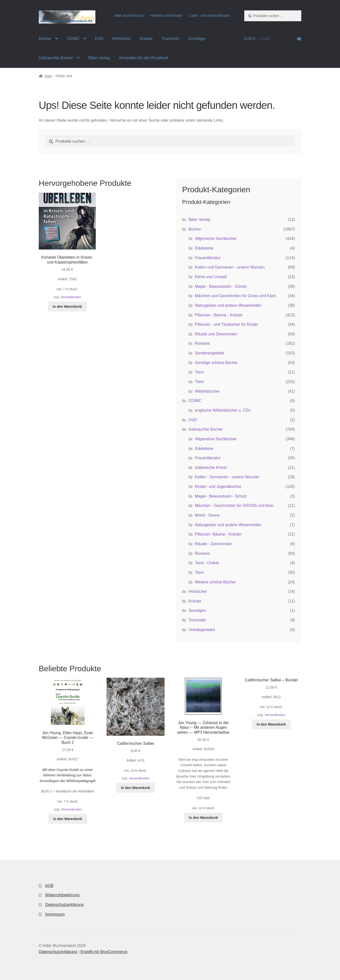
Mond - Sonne (207, 515)
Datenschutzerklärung (64, 905)
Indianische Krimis (211, 468)
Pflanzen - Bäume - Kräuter (219, 315)
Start (48, 76)
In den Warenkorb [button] (67, 307)
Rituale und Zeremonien (216, 334)
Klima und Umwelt (211, 277)
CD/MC (73, 39)
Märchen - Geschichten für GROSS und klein (234, 506)
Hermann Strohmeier (166, 16)
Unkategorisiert (202, 630)
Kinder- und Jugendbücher (218, 487)
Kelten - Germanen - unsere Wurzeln (227, 477)
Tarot (199, 372)
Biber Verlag (99, 58)
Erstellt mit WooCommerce (104, 952)
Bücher (45, 39)
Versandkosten (71, 297)
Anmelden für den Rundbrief (144, 58)
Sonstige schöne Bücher (216, 363)
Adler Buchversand (129, 16)
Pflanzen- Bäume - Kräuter (218, 534)
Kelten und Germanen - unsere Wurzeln (230, 267)
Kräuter (146, 39)
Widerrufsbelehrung (62, 895)
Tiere (199, 382)
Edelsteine (204, 248)
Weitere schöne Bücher (215, 582)
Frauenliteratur (208, 258)
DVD (99, 39)
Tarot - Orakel (207, 563)
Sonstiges (197, 39)
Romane (202, 343)
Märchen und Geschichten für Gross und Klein (235, 296)
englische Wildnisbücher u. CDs (223, 410)
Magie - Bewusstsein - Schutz (221, 286)
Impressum (55, 914)
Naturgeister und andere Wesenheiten (228, 305)
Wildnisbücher (207, 391)
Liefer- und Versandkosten (210, 16)
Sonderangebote (209, 353)
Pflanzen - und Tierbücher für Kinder (227, 324)
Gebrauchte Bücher (56, 58)
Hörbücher (122, 39)
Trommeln (170, 39)
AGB (49, 886)
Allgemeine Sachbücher (216, 239)
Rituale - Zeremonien (213, 544)
